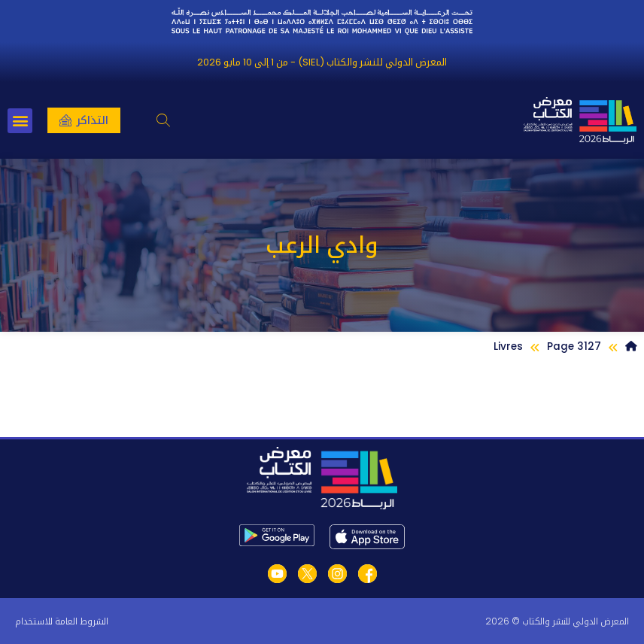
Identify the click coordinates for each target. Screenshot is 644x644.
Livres (508, 346)
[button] (163, 121)
